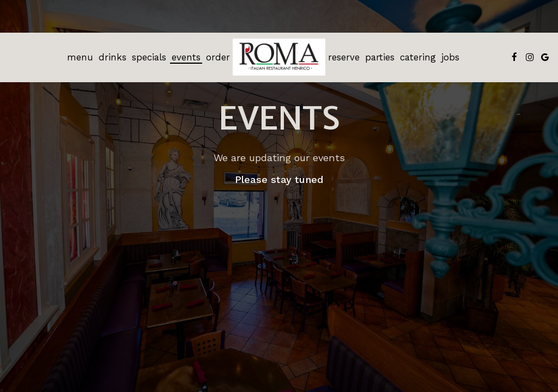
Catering (418, 57)
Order (218, 57)
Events (186, 57)
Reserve (344, 57)
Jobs (450, 57)
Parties (380, 57)
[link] (279, 57)
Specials (149, 57)
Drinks (113, 57)
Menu (80, 57)
